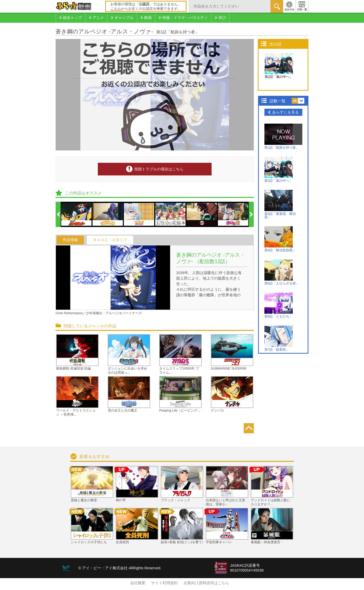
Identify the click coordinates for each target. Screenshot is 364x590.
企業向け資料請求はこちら (206, 583)
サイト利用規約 (164, 583)
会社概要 (138, 583)
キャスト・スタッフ (110, 240)
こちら (116, 9)
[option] (77, 214)
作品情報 (70, 240)
